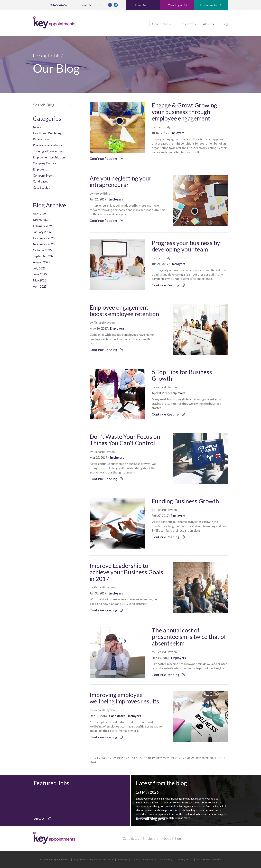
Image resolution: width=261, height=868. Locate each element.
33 (208, 758)
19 (153, 758)
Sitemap (122, 859)
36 (219, 758)
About (209, 24)
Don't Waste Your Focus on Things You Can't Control (125, 440)
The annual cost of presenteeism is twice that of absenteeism (189, 637)
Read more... (184, 818)
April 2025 (40, 286)
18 (149, 758)
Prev (93, 758)
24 (173, 758)
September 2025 (44, 256)
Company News (43, 175)
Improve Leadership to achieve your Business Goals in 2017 (126, 572)
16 (141, 758)
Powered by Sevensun (209, 859)
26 (180, 758)
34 (212, 758)
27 (184, 758)
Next (93, 762)
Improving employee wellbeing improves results (124, 698)
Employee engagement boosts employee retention (124, 311)
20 (157, 758)
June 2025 (40, 274)
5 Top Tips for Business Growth (182, 375)
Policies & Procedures (47, 145)
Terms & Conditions (143, 859)
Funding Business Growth (185, 501)
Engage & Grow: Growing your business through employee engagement (184, 112)
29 (192, 758)
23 (169, 758)
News (37, 127)
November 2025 (44, 244)
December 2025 (44, 238)
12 (126, 758)
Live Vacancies (211, 5)
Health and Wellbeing (47, 133)
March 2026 (41, 220)
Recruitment (41, 139)
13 (130, 758)
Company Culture (45, 163)
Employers (187, 24)
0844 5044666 (58, 5)
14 (134, 758)
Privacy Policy (185, 859)
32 (204, 758)
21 (161, 758)
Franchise (143, 5)
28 (188, 758)
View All (43, 819)
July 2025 (39, 268)
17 (145, 758)
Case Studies (41, 187)
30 (196, 758)
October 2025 (42, 250)
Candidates (161, 24)
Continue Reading (106, 158)
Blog (225, 24)
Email (86, 5)
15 (137, 758)
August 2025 (41, 262)
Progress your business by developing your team (186, 246)
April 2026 (40, 214)
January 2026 (42, 232)
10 (118, 758)
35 (216, 758)
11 (122, 758)
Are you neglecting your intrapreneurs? (121, 181)
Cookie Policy (165, 859)
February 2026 (43, 226)
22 (165, 758)
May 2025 (40, 280)
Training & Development (49, 151)
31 (200, 758)
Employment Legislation (49, 157)
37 (223, 758)
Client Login (177, 5)
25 (176, 758)
